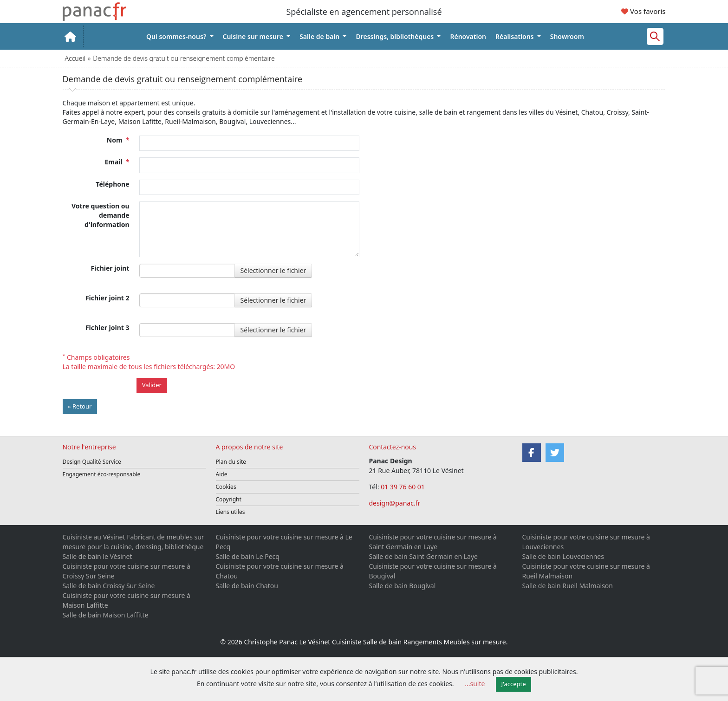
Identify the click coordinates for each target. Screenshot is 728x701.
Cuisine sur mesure (254, 36)
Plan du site (231, 462)
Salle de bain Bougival (403, 586)
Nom (118, 140)
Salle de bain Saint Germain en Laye (423, 556)
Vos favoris (643, 11)
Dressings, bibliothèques (395, 36)
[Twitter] (555, 453)
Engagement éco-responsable (102, 474)
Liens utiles (231, 512)
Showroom (567, 36)
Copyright (229, 499)
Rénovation (468, 36)
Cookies (226, 487)
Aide (222, 474)
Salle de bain (320, 36)
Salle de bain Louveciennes (563, 556)
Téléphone (112, 184)
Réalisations (515, 36)
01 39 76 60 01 (403, 487)
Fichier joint (110, 268)
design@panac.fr (395, 503)
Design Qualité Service (92, 462)
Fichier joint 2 (107, 298)
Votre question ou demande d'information (101, 215)
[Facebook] (532, 453)
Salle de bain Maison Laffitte (106, 615)
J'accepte (514, 684)
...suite (475, 684)
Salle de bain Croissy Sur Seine (109, 586)
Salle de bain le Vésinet (97, 556)
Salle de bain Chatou (247, 586)
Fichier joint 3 (107, 328)
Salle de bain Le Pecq (248, 556)
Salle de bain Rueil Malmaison (568, 586)
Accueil (75, 58)
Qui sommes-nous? (177, 36)
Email (117, 162)
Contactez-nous (393, 447)
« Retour (80, 406)
